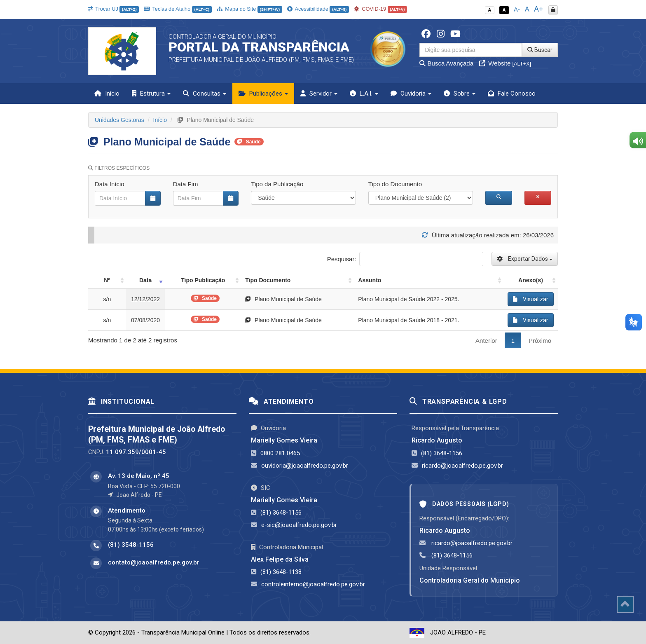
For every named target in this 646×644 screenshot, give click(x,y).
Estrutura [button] (151, 94)
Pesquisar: (405, 259)
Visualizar (531, 299)
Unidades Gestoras (119, 120)
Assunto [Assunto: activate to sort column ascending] (370, 280)
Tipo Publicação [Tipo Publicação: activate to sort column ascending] (203, 280)
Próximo (540, 341)
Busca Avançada (446, 63)
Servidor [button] (319, 94)
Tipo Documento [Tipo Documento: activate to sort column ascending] (268, 280)
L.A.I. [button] (364, 94)
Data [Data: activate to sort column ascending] (145, 280)
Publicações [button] (263, 94)
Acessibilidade (318, 9)
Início (107, 94)
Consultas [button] (205, 94)
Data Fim (186, 184)
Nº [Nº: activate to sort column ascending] (107, 280)
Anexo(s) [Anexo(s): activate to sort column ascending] (531, 280)
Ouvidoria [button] (411, 94)
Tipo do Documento (395, 184)
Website (505, 63)
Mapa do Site (249, 9)
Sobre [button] (460, 94)
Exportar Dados (525, 259)
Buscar (540, 50)
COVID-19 (381, 9)
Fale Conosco (512, 94)
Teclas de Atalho (178, 9)
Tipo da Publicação (277, 184)
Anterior (486, 341)
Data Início (110, 184)
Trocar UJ (114, 9)
